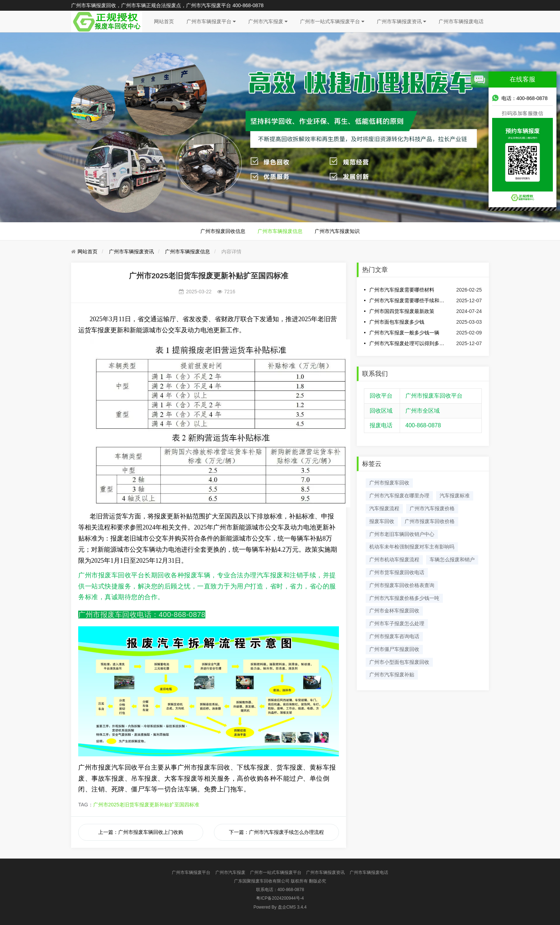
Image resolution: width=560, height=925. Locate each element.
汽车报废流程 (384, 508)
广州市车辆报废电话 (461, 21)
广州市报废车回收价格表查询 (402, 585)
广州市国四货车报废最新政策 (402, 311)
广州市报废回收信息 (223, 231)
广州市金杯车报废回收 (394, 611)
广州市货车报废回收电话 (397, 572)
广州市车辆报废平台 (211, 21)
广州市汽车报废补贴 (392, 675)
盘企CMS (280, 907)
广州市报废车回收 (389, 483)
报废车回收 (382, 521)
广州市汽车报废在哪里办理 (399, 496)
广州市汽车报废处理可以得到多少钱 (408, 343)
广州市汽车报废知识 (337, 231)
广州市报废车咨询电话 (394, 636)
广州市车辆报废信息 (280, 231)
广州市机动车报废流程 (394, 560)
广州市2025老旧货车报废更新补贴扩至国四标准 (146, 805)
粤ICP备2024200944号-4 (280, 898)
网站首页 (164, 21)
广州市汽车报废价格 (432, 508)
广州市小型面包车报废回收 (399, 662)
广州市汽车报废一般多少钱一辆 (404, 333)
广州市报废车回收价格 (430, 521)
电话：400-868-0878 (520, 98)
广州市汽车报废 (268, 21)
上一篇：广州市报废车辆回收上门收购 (141, 832)
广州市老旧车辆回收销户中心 (402, 534)
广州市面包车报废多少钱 (397, 322)
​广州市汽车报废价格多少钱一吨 (404, 598)
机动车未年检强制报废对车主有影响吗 (412, 547)
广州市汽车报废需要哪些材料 (402, 290)
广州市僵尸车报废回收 (394, 649)
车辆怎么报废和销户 (452, 560)
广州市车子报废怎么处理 (397, 623)
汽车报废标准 (455, 496)
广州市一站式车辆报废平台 (332, 21)
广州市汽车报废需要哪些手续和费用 (408, 300)
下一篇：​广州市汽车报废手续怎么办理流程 (276, 832)
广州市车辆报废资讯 (401, 21)
